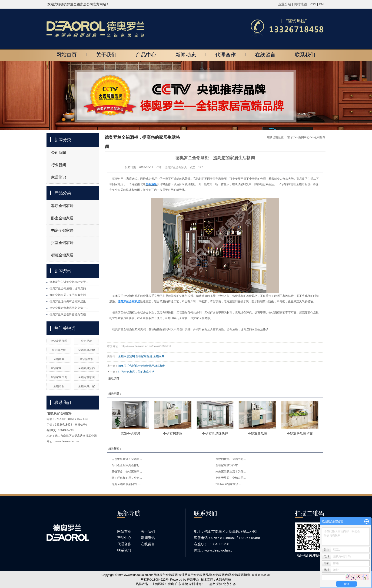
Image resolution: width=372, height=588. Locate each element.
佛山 (171, 584)
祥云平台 (193, 580)
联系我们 (305, 55)
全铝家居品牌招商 (300, 434)
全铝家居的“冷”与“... (228, 465)
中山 (206, 584)
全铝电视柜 (59, 350)
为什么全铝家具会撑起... (127, 465)
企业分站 (285, 4)
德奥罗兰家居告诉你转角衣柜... (69, 314)
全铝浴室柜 (86, 359)
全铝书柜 (86, 341)
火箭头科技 (224, 580)
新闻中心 (304, 137)
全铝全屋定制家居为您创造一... (69, 308)
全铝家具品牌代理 (215, 434)
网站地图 (301, 4)
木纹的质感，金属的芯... (231, 459)
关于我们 (106, 55)
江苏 (233, 584)
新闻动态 (186, 55)
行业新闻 (59, 165)
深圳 (192, 584)
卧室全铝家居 (62, 218)
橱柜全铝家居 (62, 255)
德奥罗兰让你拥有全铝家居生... (69, 301)
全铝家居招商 (59, 377)
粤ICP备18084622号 (155, 580)
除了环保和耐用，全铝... (127, 478)
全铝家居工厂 (59, 368)
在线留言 (265, 55)
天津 (219, 584)
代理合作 (226, 55)
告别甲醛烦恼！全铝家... (127, 459)
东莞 (185, 584)
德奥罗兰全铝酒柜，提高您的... (69, 288)
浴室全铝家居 (62, 243)
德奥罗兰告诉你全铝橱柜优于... (69, 282)
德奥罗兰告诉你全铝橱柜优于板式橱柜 (142, 366)
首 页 (290, 137)
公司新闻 (59, 153)
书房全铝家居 (62, 230)
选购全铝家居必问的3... (126, 484)
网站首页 (66, 55)
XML (322, 4)
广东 (178, 584)
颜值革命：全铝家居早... (127, 472)
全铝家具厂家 (86, 386)
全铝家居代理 (59, 341)
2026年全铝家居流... (228, 484)
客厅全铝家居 (62, 206)
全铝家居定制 (126, 356)
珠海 (199, 584)
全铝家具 (59, 359)
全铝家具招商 (86, 368)
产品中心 (146, 55)
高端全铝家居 (130, 434)
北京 (226, 584)
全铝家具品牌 (86, 350)
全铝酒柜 (59, 386)
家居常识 (59, 177)
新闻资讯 (148, 538)
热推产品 (142, 584)
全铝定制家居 (86, 377)
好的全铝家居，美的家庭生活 (68, 295)
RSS (313, 4)
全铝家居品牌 (144, 356)
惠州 (213, 584)
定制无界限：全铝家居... (231, 478)
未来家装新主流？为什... (231, 472)
